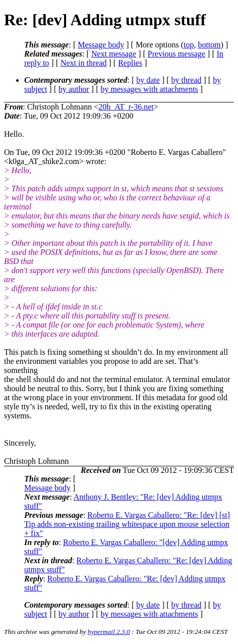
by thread (187, 80)
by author (74, 89)
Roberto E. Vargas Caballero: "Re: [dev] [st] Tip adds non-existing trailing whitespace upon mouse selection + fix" (127, 524)
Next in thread (84, 63)
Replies (130, 63)
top (189, 45)
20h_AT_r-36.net (126, 107)
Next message (114, 54)
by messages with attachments (150, 89)
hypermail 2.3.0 (109, 632)
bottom (209, 45)
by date (148, 80)
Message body (101, 45)
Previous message (176, 54)
